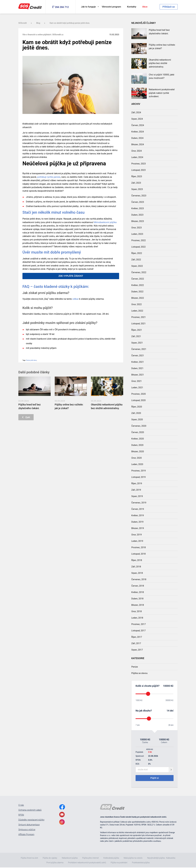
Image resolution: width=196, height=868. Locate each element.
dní (172, 711)
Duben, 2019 (137, 522)
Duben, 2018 (137, 599)
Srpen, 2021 (137, 343)
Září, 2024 (136, 112)
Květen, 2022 (138, 285)
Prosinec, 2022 (138, 240)
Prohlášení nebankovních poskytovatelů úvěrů (87, 863)
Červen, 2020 (138, 432)
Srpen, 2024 (137, 119)
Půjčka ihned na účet (29, 858)
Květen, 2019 (138, 515)
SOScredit (25, 23)
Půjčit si (154, 778)
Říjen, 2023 (137, 176)
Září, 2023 (136, 183)
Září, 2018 (136, 567)
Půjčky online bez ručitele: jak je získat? (162, 47)
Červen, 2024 (138, 125)
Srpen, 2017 (137, 650)
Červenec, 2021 (139, 349)
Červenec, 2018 (139, 579)
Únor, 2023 (137, 228)
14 (168, 711)
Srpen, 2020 (137, 420)
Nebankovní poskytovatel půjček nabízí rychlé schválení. (162, 93)
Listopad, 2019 (138, 477)
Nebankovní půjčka (70, 858)
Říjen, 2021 (137, 330)
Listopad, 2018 (138, 554)
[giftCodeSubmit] (171, 770)
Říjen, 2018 (137, 560)
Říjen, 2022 (137, 253)
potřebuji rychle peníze (49, 177)
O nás (21, 806)
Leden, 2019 (137, 541)
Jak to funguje (88, 7)
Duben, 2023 (137, 215)
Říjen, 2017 (137, 637)
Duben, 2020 (137, 445)
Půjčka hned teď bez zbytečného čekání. (159, 32)
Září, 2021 (136, 336)
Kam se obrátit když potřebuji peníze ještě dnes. (70, 23)
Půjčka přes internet (90, 858)
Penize (135, 667)
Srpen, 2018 (137, 573)
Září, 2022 (136, 260)
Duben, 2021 (137, 368)
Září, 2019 (136, 490)
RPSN (21, 815)
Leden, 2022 (137, 311)
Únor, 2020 (137, 458)
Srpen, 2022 (137, 266)
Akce (145, 7)
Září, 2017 (136, 643)
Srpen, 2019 (137, 496)
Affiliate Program (26, 835)
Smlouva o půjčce (27, 830)
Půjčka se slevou (139, 673)
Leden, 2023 (137, 234)
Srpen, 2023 (137, 189)
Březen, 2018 (138, 605)
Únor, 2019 (137, 535)
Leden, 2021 (137, 388)
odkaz (76, 299)
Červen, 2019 (138, 509)
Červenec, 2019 (139, 503)
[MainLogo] (31, 7)
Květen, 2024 (138, 132)
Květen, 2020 (138, 439)
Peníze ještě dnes (31, 360)
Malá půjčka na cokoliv (133, 858)
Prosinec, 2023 (138, 164)
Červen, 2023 (138, 202)
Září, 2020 (136, 413)
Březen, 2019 (138, 528)
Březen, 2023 (138, 221)
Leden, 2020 (137, 464)
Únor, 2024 (137, 151)
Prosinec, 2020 (138, 394)
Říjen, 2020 (137, 407)
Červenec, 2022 (139, 272)
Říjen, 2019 (137, 483)
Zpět (27, 417)
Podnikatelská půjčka (141, 863)
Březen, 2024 (138, 144)
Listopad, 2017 (138, 631)
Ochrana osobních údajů (30, 811)
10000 (167, 686)
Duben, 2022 (137, 292)
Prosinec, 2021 (138, 317)
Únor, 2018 (137, 611)
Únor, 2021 (137, 381)
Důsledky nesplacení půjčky (31, 820)
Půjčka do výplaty (50, 858)
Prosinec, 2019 (138, 471)
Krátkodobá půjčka (111, 858)
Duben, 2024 (137, 138)
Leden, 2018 (137, 618)
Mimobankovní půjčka (105, 222)
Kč (172, 686)
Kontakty (132, 7)
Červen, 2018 (138, 586)
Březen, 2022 (138, 298)
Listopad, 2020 (138, 400)
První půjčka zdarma (55, 863)
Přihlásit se (169, 7)
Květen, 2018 (138, 592)
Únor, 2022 (137, 304)
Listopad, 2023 (138, 170)
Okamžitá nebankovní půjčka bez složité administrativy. (160, 63)
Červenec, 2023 (139, 196)
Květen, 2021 (138, 362)
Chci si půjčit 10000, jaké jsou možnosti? (161, 76)
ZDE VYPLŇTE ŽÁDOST (71, 276)
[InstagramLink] (62, 823)
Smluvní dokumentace (29, 825)
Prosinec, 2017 (138, 624)
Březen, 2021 (138, 375)
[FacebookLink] (62, 808)
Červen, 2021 (138, 356)
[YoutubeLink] (62, 815)
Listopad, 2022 (138, 247)
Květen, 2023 (138, 208)
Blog (41, 23)
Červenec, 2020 (139, 426)
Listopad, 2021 (138, 324)
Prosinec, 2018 (138, 547)
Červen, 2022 (138, 279)
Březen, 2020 (138, 451)
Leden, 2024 (137, 157)
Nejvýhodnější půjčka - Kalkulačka (161, 858)
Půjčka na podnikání (119, 863)
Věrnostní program (111, 7)
